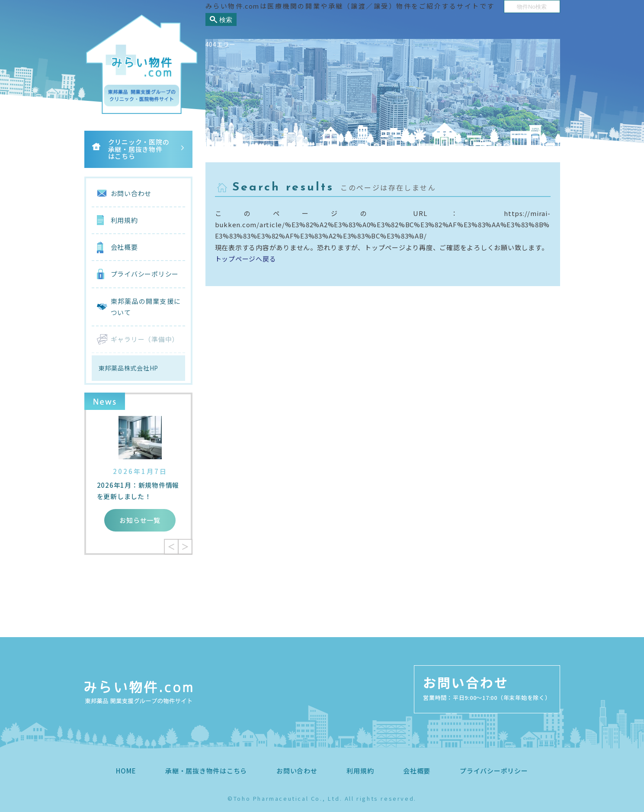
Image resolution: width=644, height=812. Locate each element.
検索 (226, 20)
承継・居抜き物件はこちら (206, 771)
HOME (126, 771)
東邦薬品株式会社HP (129, 368)
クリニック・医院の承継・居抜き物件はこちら (139, 149)
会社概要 (124, 247)
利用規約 (124, 220)
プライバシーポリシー (145, 274)
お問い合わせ (131, 193)
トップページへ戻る (246, 259)
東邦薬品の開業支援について (146, 307)
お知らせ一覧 (140, 520)
